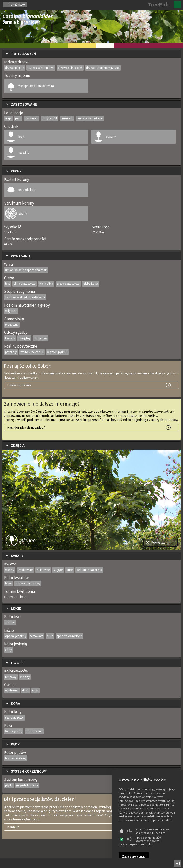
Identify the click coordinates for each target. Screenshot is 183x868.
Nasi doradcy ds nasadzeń (26, 427)
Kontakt (13, 827)
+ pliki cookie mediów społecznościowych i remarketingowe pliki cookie (140, 841)
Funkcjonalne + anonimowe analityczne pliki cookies (148, 831)
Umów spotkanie (19, 385)
